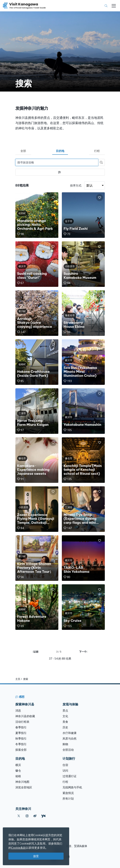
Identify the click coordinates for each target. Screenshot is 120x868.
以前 (36, 652)
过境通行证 (70, 776)
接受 (36, 856)
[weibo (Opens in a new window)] (35, 816)
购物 (65, 744)
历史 (65, 727)
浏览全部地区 (24, 787)
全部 (23, 151)
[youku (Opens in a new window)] (44, 816)
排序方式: (76, 185)
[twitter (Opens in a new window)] (19, 816)
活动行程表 (22, 722)
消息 (18, 710)
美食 (65, 722)
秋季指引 (21, 738)
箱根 (18, 776)
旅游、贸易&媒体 (76, 846)
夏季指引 (21, 733)
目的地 (60, 151)
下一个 (83, 652)
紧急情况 (68, 793)
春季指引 (21, 727)
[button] (53, 198)
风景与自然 (70, 738)
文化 (65, 716)
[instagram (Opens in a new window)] (27, 816)
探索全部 (21, 750)
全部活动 (68, 750)
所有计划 (68, 799)
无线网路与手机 (72, 787)
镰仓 (18, 771)
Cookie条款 (19, 848)
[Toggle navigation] (114, 6)
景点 (65, 710)
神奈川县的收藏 (25, 716)
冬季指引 (21, 744)
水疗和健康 (70, 733)
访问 (65, 771)
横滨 (18, 765)
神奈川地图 (22, 782)
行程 (97, 151)
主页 (18, 679)
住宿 (65, 765)
